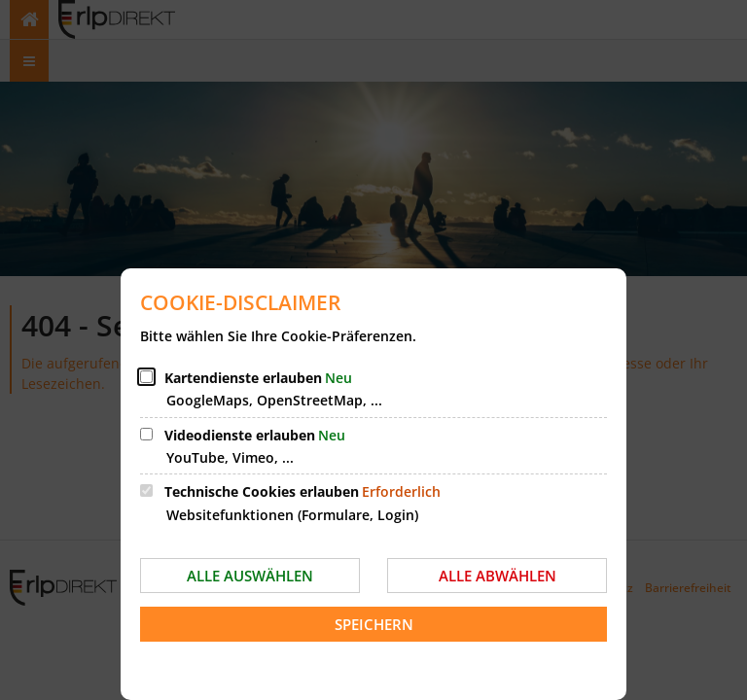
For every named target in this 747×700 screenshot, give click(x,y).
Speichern (374, 624)
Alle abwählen (498, 576)
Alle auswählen (250, 576)
